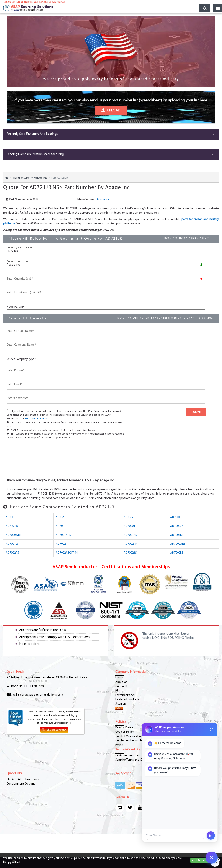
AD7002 (61, 544)
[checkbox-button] (9, 411)
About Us (121, 682)
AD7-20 (60, 517)
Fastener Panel (125, 695)
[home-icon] (7, 178)
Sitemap (121, 704)
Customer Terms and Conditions (136, 756)
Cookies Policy (125, 732)
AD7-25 (128, 517)
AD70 (59, 526)
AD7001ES (12, 544)
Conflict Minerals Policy (130, 736)
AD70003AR (178, 526)
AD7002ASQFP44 (67, 553)
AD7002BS (130, 553)
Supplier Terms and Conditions (135, 760)
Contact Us (122, 686)
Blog (118, 691)
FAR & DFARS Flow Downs (23, 779)
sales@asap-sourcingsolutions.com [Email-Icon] (41, 695)
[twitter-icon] (130, 808)
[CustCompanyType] (106, 359)
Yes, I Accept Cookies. (203, 860)
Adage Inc (41, 178)
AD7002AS (12, 553)
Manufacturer (21, 178)
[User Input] (175, 835)
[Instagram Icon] (120, 808)
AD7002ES (177, 553)
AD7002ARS (178, 544)
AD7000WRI (13, 535)
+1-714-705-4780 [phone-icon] (34, 686)
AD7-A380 (12, 526)
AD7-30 (175, 517)
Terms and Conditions (37, 419)
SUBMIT (196, 412)
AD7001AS (130, 535)
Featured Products (127, 699)
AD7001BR (177, 535)
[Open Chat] (212, 858)
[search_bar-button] (205, 8)
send (211, 836)
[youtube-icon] (140, 808)
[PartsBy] (106, 306)
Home (119, 678)
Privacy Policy (124, 728)
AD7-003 (11, 517)
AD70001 (129, 526)
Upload (111, 110)
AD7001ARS (63, 535)
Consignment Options (21, 784)
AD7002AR (130, 544)
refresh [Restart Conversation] (211, 729)
